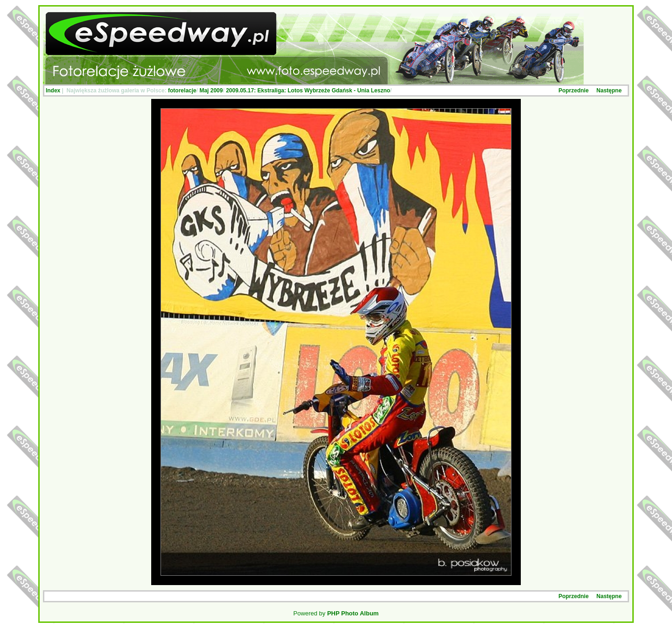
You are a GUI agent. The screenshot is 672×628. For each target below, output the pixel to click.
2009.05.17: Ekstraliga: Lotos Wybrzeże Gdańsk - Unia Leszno (308, 91)
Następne (609, 91)
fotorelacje (182, 91)
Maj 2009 (211, 91)
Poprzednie (574, 91)
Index (53, 91)
